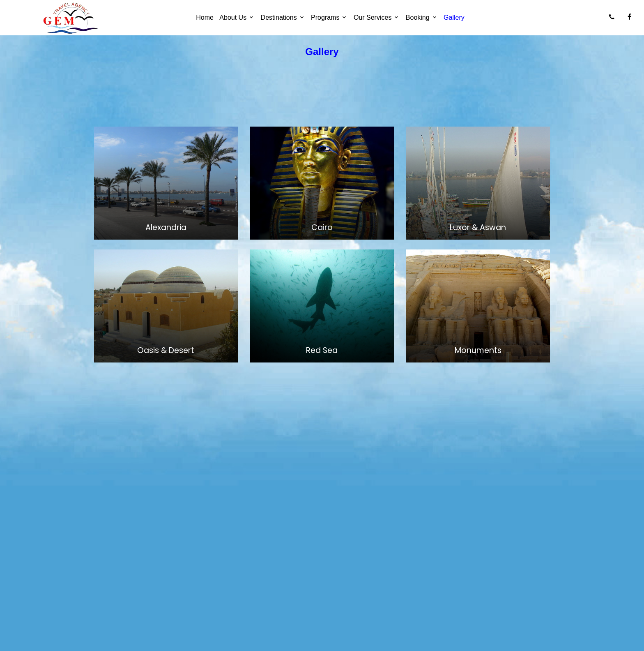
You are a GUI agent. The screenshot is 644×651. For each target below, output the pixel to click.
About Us (233, 17)
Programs (325, 17)
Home (205, 17)
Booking (418, 17)
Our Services (373, 17)
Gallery (454, 17)
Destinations (279, 17)
